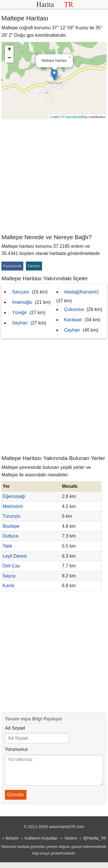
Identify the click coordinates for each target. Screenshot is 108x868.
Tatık (7, 546)
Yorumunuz (16, 749)
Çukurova (74, 309)
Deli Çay (11, 566)
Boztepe (11, 526)
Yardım (70, 844)
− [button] (9, 58)
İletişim (12, 844)
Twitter (34, 266)
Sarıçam (21, 292)
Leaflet (55, 117)
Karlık (8, 586)
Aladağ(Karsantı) (82, 292)
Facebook (12, 266)
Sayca (9, 576)
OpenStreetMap (77, 117)
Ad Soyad (15, 728)
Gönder (16, 800)
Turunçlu (12, 516)
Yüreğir (20, 313)
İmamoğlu (22, 302)
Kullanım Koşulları (41, 844)
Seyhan (20, 323)
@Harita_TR (94, 844)
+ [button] (9, 50)
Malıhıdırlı (13, 506)
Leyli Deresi (15, 556)
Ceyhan (72, 330)
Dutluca (10, 536)
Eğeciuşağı (14, 496)
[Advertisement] (54, 176)
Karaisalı (73, 320)
